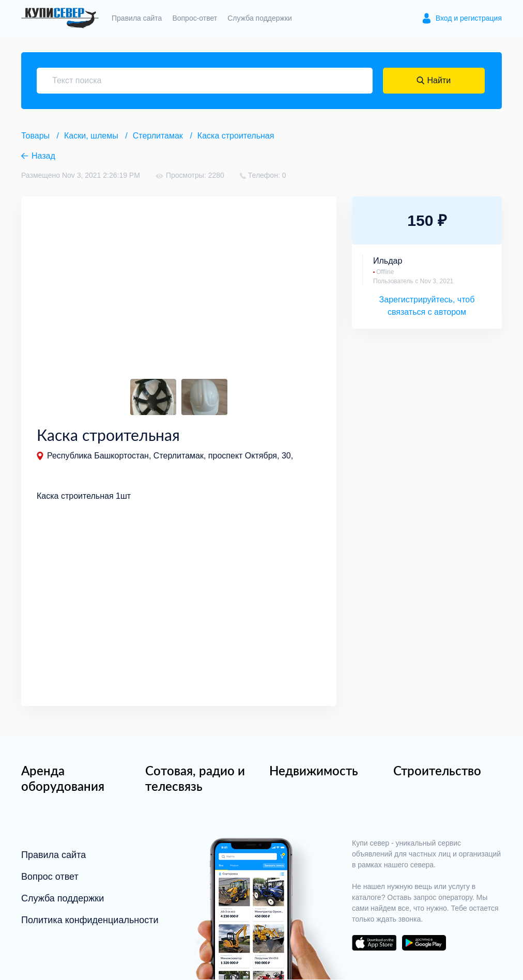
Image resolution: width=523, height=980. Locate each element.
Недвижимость (314, 771)
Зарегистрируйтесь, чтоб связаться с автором (427, 306)
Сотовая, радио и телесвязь (195, 779)
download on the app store (374, 943)
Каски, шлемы (91, 136)
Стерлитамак (158, 136)
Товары (35, 136)
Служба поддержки (260, 18)
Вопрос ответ (50, 877)
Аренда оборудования (63, 779)
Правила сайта (137, 18)
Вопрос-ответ (195, 18)
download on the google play (424, 943)
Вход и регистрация (469, 18)
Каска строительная (236, 136)
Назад (43, 156)
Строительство (437, 771)
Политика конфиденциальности (90, 921)
